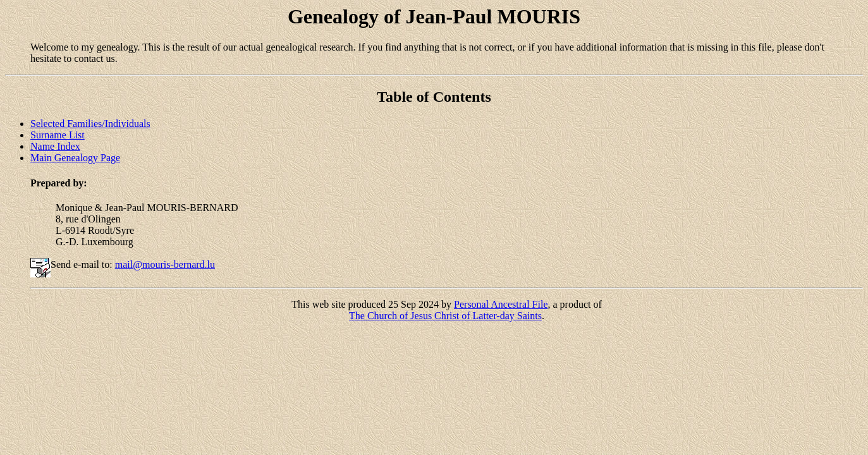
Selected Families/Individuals (90, 124)
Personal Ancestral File (501, 304)
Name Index (55, 146)
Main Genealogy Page (75, 158)
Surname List (58, 135)
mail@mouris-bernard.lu (165, 264)
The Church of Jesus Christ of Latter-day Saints (445, 316)
